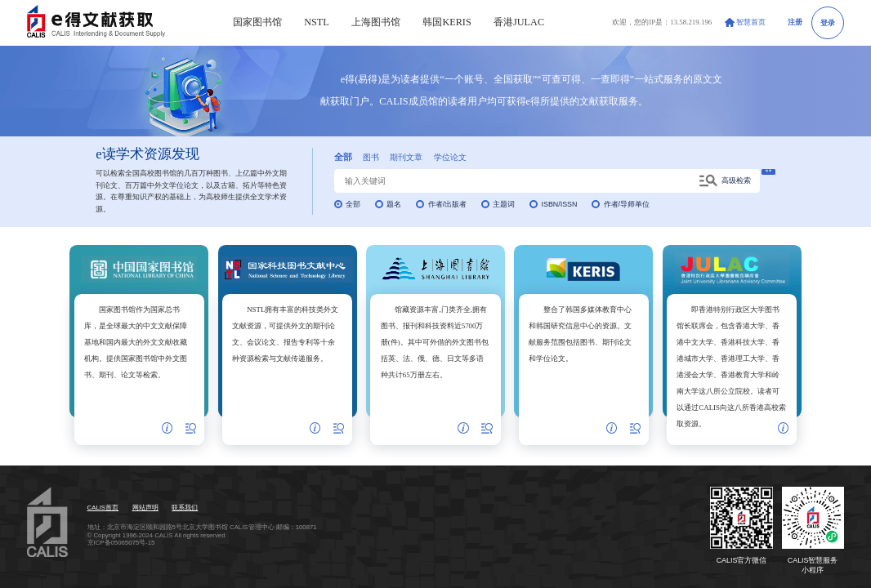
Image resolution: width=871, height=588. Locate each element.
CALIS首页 (103, 508)
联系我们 (185, 508)
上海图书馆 (376, 22)
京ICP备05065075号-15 (121, 543)
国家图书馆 (257, 22)
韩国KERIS (447, 22)
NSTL (317, 22)
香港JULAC (519, 22)
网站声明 (145, 508)
